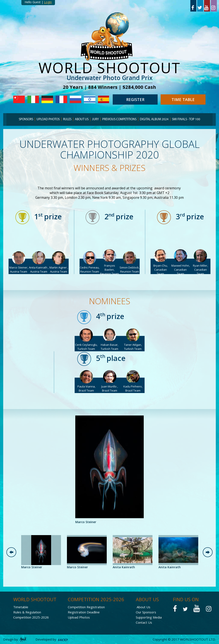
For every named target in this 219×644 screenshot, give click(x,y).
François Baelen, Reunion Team (109, 270)
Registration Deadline (84, 612)
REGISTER (135, 99)
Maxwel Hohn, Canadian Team (181, 270)
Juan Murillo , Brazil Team (110, 388)
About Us (144, 607)
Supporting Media (149, 617)
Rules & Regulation (27, 612)
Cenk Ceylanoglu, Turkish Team (86, 347)
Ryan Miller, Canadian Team (200, 270)
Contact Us (144, 622)
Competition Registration (86, 607)
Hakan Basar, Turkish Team (109, 347)
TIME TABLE (183, 99)
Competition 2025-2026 (31, 617)
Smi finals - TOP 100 (186, 119)
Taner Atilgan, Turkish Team (133, 347)
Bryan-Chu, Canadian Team (161, 270)
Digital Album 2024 (154, 119)
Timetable (21, 607)
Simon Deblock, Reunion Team (129, 269)
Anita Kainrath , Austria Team (39, 269)
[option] (109, 470)
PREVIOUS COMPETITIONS (119, 119)
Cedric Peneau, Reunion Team (90, 269)
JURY (95, 119)
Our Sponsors (146, 612)
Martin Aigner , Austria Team (59, 269)
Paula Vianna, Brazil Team (86, 388)
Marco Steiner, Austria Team (19, 269)
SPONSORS (26, 119)
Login (48, 2)
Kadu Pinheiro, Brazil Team (133, 388)
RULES (67, 119)
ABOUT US (82, 119)
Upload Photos (48, 119)
